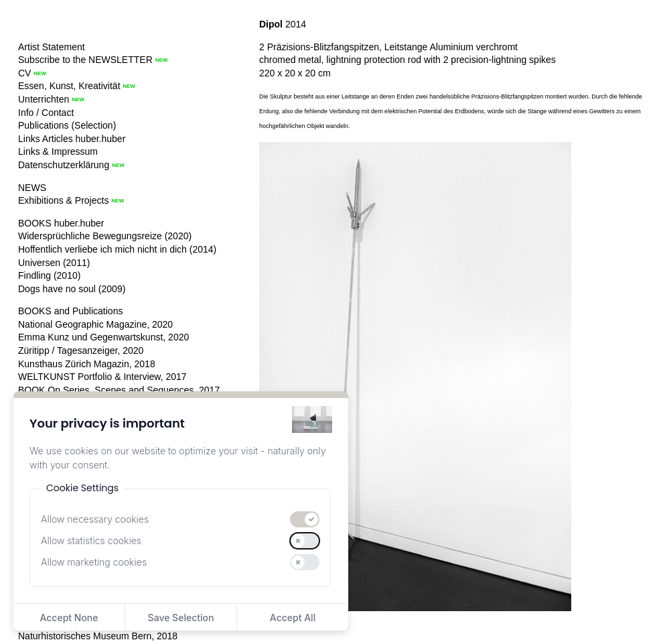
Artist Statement (52, 47)
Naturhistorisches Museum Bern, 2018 (98, 636)
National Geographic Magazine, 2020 (95, 324)
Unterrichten (44, 99)
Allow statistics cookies (91, 540)
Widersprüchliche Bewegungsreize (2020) (105, 236)
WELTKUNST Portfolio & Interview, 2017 (102, 377)
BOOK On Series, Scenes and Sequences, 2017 (119, 390)
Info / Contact (46, 113)
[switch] (305, 519)
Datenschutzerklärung (64, 165)
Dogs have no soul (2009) (72, 289)
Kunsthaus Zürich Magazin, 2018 (87, 364)
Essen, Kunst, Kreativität (69, 86)
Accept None (69, 618)
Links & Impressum (58, 151)
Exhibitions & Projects (63, 200)
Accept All (293, 618)
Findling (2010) (49, 275)
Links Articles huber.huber (72, 139)
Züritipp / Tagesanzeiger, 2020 (81, 350)
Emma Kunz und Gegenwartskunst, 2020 (103, 337)
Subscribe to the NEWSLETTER (85, 60)
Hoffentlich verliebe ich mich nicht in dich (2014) (117, 249)
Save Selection (181, 618)
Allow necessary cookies (95, 519)
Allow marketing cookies (94, 562)
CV (24, 73)
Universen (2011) (54, 263)
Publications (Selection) (67, 125)
